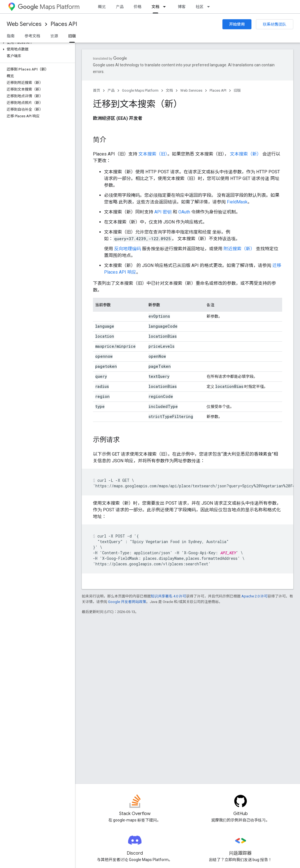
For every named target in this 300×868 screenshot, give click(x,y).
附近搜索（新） (239, 249)
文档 (169, 90)
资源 (54, 36)
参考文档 (32, 36)
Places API (64, 24)
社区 (200, 7)
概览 (102, 7)
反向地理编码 (128, 249)
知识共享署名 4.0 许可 (168, 596)
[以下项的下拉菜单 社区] (210, 7)
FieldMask (237, 202)
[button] (36, 43)
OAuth (184, 212)
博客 (182, 7)
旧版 (237, 90)
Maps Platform (49, 7)
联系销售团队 (275, 24)
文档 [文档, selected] (155, 7)
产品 (120, 7)
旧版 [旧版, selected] (72, 36)
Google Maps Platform (140, 90)
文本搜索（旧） (153, 154)
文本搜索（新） (246, 154)
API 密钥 (163, 212)
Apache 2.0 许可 (255, 596)
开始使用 (237, 24)
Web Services (24, 24)
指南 (11, 36)
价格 (138, 7)
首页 (97, 90)
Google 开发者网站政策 (127, 602)
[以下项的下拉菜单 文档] (166, 7)
